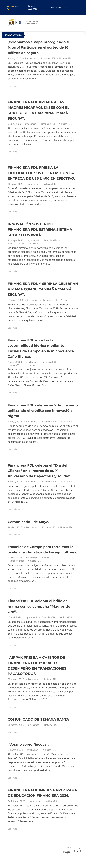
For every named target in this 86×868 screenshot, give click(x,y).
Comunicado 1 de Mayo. (28, 522)
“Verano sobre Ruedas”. (28, 744)
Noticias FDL (65, 58)
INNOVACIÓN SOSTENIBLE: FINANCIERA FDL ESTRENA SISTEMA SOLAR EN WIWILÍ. (40, 230)
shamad (33, 58)
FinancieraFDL (48, 58)
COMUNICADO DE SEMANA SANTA (38, 719)
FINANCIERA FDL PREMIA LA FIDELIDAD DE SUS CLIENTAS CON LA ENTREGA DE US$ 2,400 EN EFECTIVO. (41, 173)
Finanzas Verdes (16, 243)
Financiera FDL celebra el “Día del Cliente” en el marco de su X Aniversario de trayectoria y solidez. (39, 471)
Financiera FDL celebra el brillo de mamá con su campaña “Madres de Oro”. (39, 606)
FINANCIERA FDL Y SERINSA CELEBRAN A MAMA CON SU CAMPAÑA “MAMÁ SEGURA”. (43, 289)
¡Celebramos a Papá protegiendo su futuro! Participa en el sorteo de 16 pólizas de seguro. (39, 47)
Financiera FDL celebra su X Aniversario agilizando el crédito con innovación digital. (43, 411)
